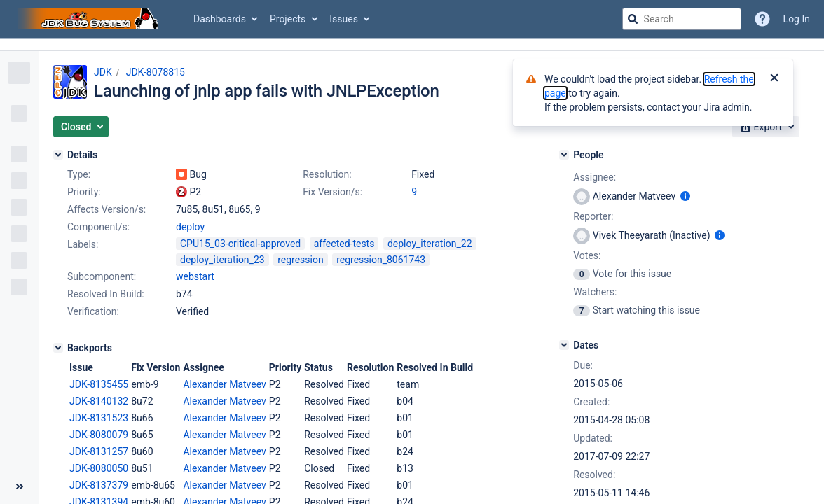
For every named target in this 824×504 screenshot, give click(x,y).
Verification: (93, 311)
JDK (103, 72)
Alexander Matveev (224, 384)
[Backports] (58, 348)
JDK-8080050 (99, 468)
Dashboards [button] (220, 19)
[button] (81, 127)
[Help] (762, 19)
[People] (564, 155)
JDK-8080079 (99, 435)
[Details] (58, 155)
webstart (195, 276)
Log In (797, 19)
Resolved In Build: (106, 294)
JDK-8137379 (99, 485)
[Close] (774, 79)
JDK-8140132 (99, 401)
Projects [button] (288, 19)
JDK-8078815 (156, 72)
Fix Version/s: (332, 192)
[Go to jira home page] (90, 19)
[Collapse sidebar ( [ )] (19, 486)
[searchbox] (682, 19)
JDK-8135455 (99, 384)
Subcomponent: (102, 276)
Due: (583, 365)
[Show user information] (685, 196)
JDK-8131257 (99, 451)
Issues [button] (344, 19)
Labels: (83, 244)
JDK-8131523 (99, 418)
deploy (190, 227)
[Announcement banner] (412, 45)
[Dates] (564, 345)
